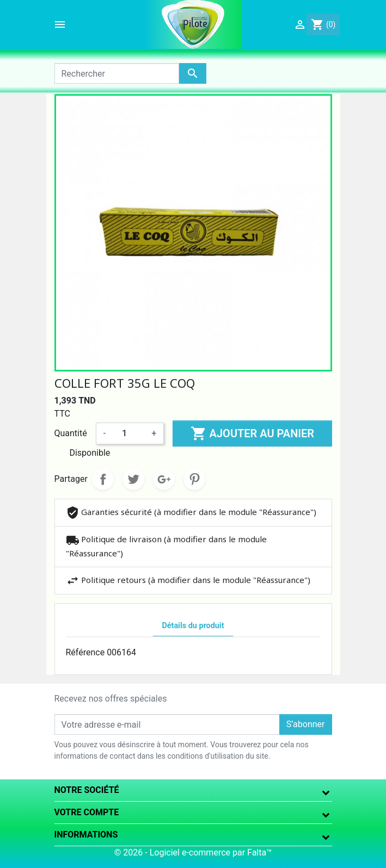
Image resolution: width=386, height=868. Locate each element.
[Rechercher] (117, 73)
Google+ (164, 479)
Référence (85, 652)
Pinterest (194, 479)
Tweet (133, 479)
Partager (103, 479)
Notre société (87, 790)
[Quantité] (128, 433)
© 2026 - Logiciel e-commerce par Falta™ (193, 852)
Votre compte (87, 812)
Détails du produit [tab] (193, 626)
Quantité (71, 433)
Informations (86, 835)
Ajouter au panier (252, 433)
